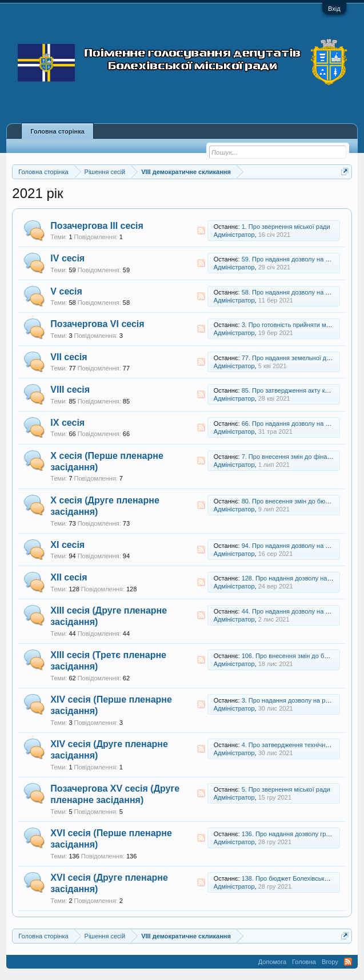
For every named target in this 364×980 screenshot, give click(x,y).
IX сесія (67, 423)
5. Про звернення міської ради (286, 789)
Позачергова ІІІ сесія (97, 226)
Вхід (334, 9)
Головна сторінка (57, 131)
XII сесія (69, 577)
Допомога (272, 962)
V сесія (66, 291)
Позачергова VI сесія (97, 324)
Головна (304, 962)
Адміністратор (234, 235)
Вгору (330, 962)
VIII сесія (70, 390)
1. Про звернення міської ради (286, 227)
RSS (201, 231)
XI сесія (67, 545)
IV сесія (67, 258)
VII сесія (69, 357)
